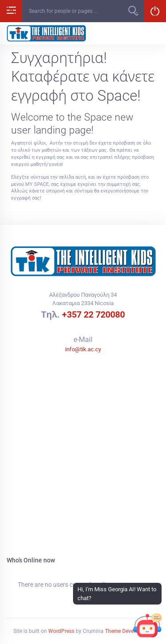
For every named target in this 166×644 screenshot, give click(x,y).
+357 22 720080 (93, 314)
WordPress (61, 631)
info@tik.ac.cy (83, 349)
